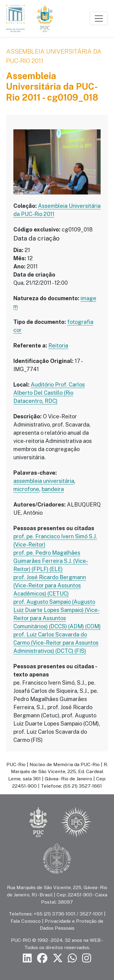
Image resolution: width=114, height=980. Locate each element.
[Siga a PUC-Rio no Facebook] (42, 958)
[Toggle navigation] (99, 18)
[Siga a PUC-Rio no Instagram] (87, 958)
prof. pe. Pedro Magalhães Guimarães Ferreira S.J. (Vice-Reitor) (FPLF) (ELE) (51, 561)
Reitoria (58, 345)
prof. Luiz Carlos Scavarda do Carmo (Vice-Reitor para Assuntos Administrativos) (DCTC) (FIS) (56, 643)
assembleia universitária (44, 481)
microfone (26, 489)
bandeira (53, 489)
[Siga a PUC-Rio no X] (58, 958)
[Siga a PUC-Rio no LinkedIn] (27, 958)
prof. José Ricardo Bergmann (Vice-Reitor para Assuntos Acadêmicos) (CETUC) (50, 585)
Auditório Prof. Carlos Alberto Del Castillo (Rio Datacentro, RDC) (49, 393)
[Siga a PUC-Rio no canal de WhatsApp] (72, 958)
